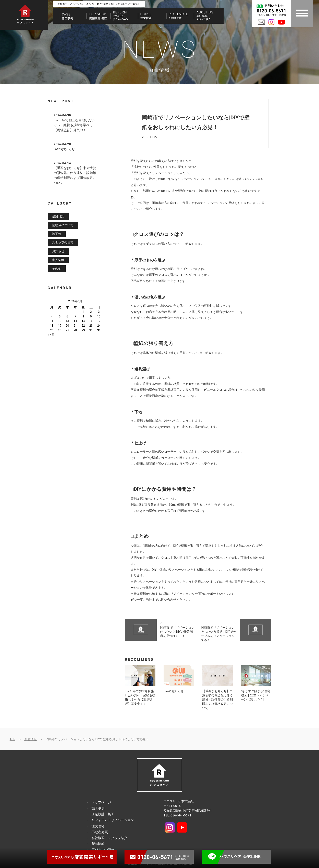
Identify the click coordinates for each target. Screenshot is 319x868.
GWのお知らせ (174, 691)
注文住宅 (98, 826)
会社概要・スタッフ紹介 (109, 838)
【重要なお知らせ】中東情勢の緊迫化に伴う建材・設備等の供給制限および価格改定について (217, 699)
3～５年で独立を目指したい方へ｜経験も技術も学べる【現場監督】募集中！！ (74, 125)
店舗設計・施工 (103, 814)
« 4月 (51, 335)
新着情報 (31, 739)
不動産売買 (100, 832)
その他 (57, 269)
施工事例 (98, 808)
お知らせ (58, 251)
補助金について (63, 225)
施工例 (57, 234)
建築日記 (58, 217)
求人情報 (58, 260)
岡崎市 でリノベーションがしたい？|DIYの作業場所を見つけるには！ (177, 632)
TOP (12, 739)
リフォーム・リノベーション (113, 820)
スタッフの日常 (63, 243)
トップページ (101, 802)
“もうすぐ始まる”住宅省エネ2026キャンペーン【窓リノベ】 (256, 695)
